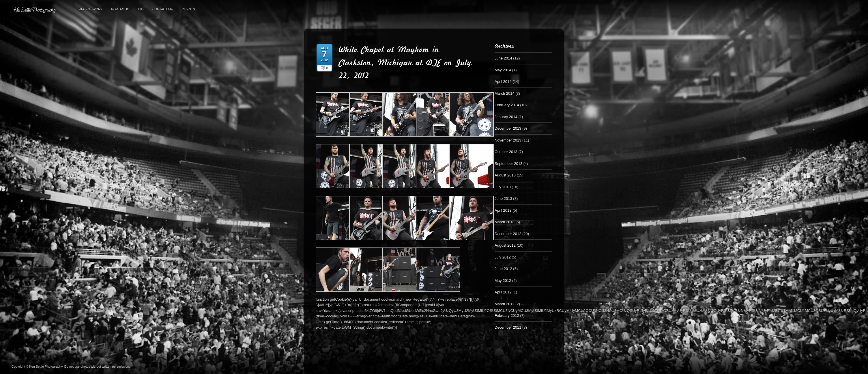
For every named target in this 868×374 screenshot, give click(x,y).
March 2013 (505, 222)
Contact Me (163, 9)
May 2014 (503, 70)
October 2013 (506, 152)
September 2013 (508, 164)
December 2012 (508, 234)
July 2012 (503, 257)
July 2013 (503, 187)
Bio (141, 9)
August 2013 (505, 175)
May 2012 (503, 281)
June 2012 (503, 269)
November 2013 (508, 140)
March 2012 (505, 304)
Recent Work (91, 9)
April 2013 (503, 210)
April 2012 (503, 292)
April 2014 (503, 82)
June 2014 (503, 58)
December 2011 (508, 327)
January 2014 (506, 117)
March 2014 (505, 93)
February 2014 (507, 105)
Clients (188, 9)
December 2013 (508, 128)
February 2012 (507, 316)
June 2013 (503, 199)
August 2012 (505, 245)
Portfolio (120, 9)
